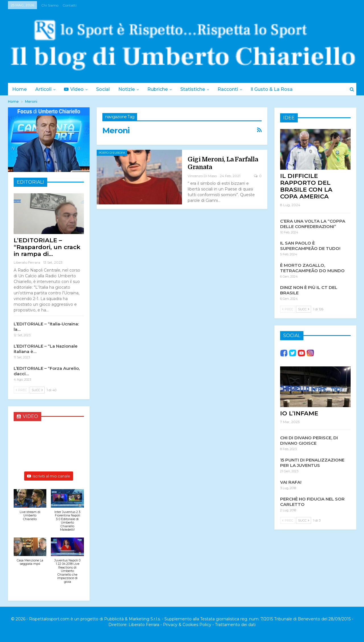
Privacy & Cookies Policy (187, 625)
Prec (21, 390)
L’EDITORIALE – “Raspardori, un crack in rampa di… (47, 247)
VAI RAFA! (291, 482)
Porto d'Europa (112, 153)
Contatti (70, 5)
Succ (37, 390)
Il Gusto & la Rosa (278, 89)
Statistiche (198, 89)
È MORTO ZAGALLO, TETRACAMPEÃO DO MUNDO (312, 268)
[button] (30, 508)
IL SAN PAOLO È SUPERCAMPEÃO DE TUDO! (310, 245)
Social (106, 89)
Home (19, 89)
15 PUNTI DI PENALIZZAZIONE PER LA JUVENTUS (312, 462)
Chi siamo (50, 5)
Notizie (130, 89)
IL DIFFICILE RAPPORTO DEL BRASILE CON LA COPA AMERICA (306, 186)
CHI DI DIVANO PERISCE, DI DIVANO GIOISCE (309, 440)
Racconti (234, 89)
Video (76, 89)
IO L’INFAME (299, 413)
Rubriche (162, 89)
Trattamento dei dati (235, 625)
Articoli (44, 89)
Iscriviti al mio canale (49, 476)
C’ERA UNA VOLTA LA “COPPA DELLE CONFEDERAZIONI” (313, 223)
